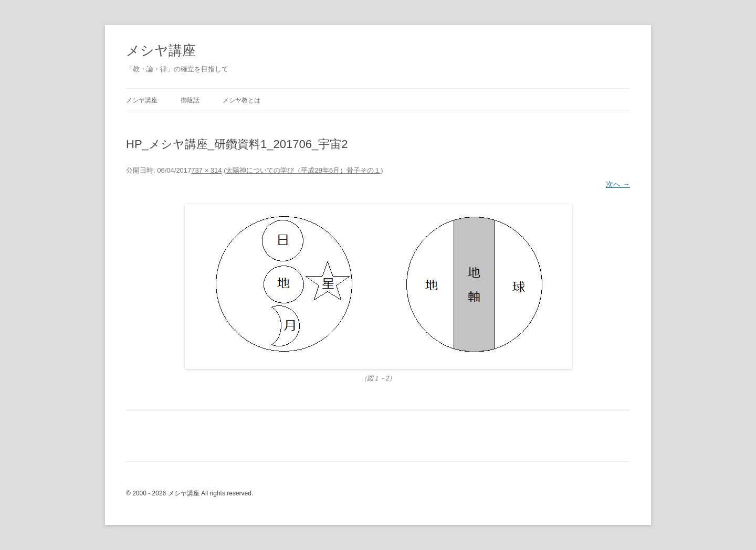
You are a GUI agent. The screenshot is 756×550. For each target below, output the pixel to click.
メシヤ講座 (161, 50)
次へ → (618, 184)
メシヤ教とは (241, 100)
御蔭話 (190, 100)
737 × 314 (206, 170)
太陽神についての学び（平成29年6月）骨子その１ (303, 170)
